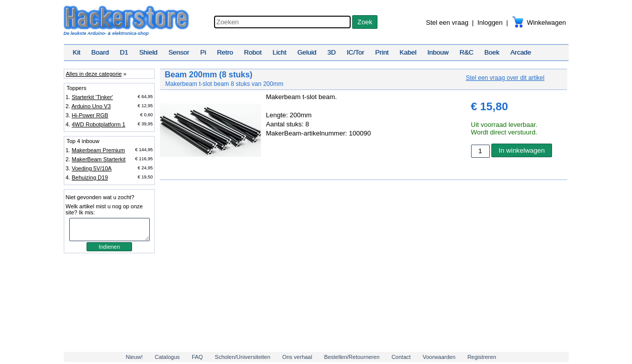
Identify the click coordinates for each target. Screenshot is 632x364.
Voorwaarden (439, 357)
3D (332, 52)
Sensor (179, 52)
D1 (124, 52)
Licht (279, 52)
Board (100, 52)
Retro (225, 52)
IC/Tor (355, 52)
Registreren (482, 357)
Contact (401, 357)
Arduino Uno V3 (91, 106)
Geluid (307, 52)
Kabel (408, 52)
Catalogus (167, 357)
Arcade (520, 52)
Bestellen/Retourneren (352, 357)
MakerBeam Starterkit (99, 159)
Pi (203, 52)
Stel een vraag (447, 22)
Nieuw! (134, 357)
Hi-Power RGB (90, 115)
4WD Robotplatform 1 (99, 124)
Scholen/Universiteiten (243, 357)
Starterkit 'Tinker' (92, 97)
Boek (492, 52)
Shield (148, 52)
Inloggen (490, 22)
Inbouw (438, 52)
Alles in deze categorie (94, 74)
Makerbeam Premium (98, 150)
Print (382, 52)
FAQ (197, 357)
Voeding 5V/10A (92, 168)
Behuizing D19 (90, 177)
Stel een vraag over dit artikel (505, 78)
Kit (77, 52)
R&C (466, 52)
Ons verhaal (297, 357)
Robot (253, 52)
